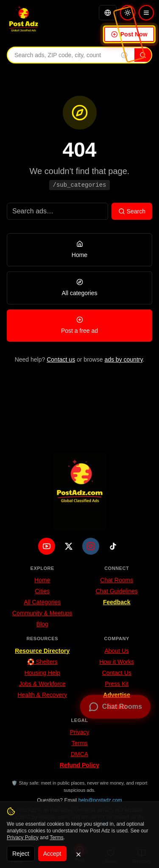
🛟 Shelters (42, 662)
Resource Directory (42, 651)
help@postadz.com (100, 800)
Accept (52, 854)
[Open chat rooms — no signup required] (115, 707)
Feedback (117, 602)
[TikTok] (113, 546)
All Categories (42, 602)
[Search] (143, 55)
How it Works (117, 662)
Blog (42, 624)
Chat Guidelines (117, 591)
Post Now (129, 34)
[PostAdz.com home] (80, 492)
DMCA (79, 754)
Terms (79, 743)
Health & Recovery (42, 695)
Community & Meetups (42, 613)
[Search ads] (57, 211)
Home (42, 580)
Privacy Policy (23, 838)
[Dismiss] (78, 854)
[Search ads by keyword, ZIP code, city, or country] (61, 55)
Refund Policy (79, 765)
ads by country (123, 359)
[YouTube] (47, 546)
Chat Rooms (117, 580)
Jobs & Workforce (42, 684)
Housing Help (42, 673)
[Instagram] (91, 546)
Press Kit (117, 684)
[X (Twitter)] (69, 546)
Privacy (80, 732)
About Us (117, 651)
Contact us (61, 359)
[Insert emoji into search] (124, 55)
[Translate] (108, 13)
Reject (21, 854)
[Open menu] (146, 13)
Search (132, 211)
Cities (42, 591)
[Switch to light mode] (128, 13)
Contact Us (117, 673)
